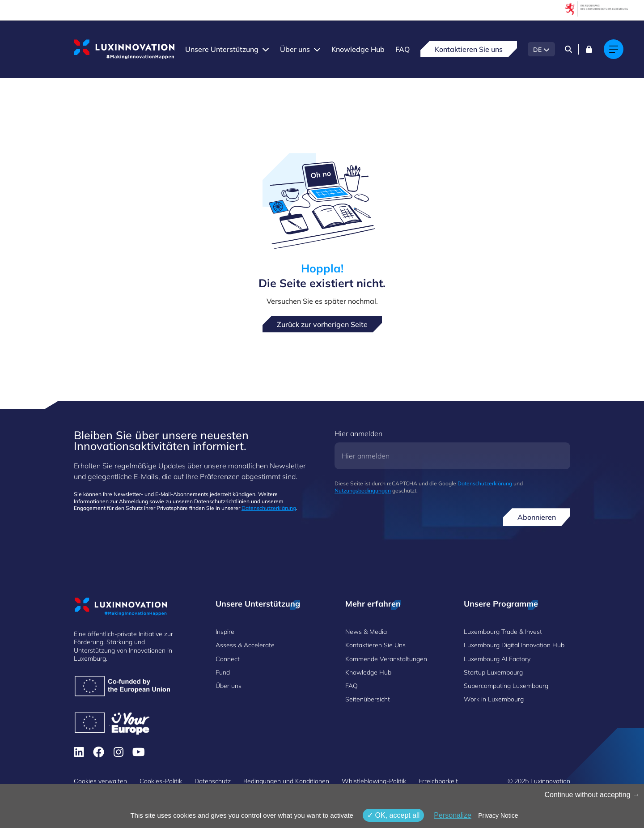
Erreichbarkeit (438, 781)
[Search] (568, 49)
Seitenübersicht (368, 699)
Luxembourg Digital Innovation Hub (514, 645)
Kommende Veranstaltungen (386, 659)
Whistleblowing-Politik (374, 781)
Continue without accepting (592, 795)
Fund (223, 672)
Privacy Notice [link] (498, 815)
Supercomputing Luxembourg (506, 686)
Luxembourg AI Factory (497, 659)
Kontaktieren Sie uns (469, 49)
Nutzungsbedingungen (363, 490)
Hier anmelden (358, 433)
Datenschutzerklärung (269, 508)
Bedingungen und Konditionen (286, 781)
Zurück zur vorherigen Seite (322, 324)
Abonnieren (537, 517)
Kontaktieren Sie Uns (375, 645)
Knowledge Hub (358, 49)
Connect (228, 659)
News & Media (366, 632)
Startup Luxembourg (493, 672)
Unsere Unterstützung (222, 49)
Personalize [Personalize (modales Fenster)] (453, 815)
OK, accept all (393, 815)
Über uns (295, 49)
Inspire (225, 632)
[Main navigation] (614, 49)
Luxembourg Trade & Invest (503, 632)
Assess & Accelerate (245, 645)
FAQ (402, 49)
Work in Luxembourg (494, 699)
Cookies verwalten (100, 781)
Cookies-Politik (161, 781)
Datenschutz (213, 781)
